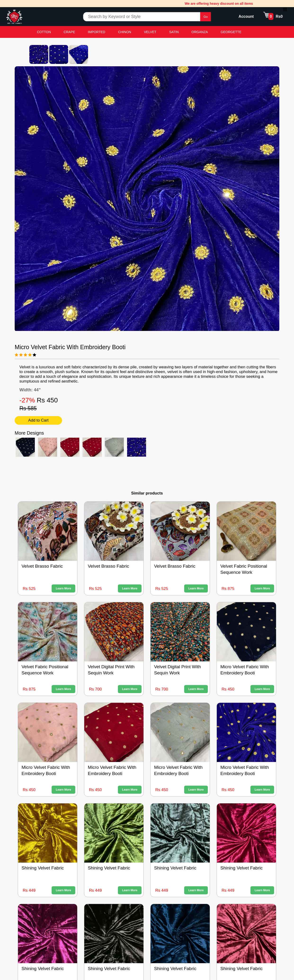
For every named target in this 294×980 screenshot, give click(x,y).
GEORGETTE (231, 32)
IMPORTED (97, 32)
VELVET (150, 32)
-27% (28, 400)
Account (246, 16)
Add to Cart (38, 420)
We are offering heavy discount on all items (223, 4)
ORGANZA (200, 32)
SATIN (174, 32)
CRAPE (69, 32)
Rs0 (279, 16)
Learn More (64, 588)
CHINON (125, 32)
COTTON (44, 32)
